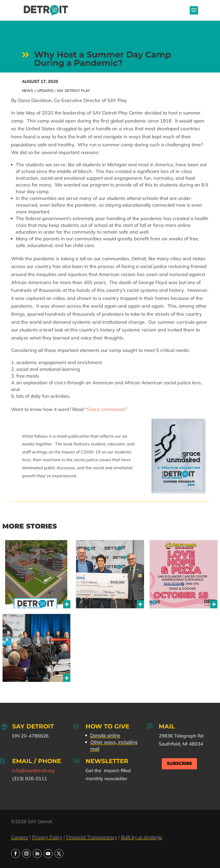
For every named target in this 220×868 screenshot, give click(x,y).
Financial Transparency (92, 837)
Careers (20, 837)
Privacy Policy (47, 837)
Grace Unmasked (106, 409)
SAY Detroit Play (73, 91)
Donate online (105, 735)
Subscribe (179, 764)
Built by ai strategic (142, 837)
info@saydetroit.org (33, 771)
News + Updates (38, 91)
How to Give (107, 726)
